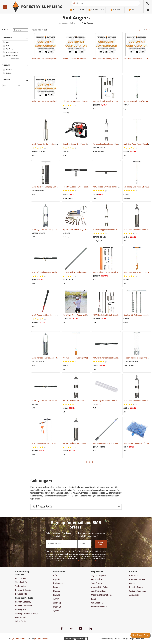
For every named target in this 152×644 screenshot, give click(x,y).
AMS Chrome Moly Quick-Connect (110, 443)
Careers (133, 583)
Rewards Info (21, 594)
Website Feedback (138, 591)
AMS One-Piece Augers (136, 272)
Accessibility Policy (100, 587)
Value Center (21, 621)
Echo (64, 155)
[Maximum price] (23, 85)
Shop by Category (23, 602)
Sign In (115, 10)
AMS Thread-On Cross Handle (108, 187)
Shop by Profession (24, 606)
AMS (94, 109)
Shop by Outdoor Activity (26, 614)
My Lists (134, 10)
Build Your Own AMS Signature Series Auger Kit (51, 59)
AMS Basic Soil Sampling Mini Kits (49, 187)
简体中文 (57, 603)
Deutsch (57, 591)
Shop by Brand (22, 610)
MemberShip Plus (99, 607)
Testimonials (21, 586)
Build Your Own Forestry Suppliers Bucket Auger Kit (114, 59)
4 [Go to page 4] (150, 30)
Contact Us (134, 575)
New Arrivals (21, 617)
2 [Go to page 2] (143, 30)
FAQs (94, 599)
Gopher (126, 109)
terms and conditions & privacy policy (85, 561)
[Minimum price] (8, 85)
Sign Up (101, 544)
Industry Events (136, 587)
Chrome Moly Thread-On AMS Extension (82, 272)
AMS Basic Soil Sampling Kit (107, 101)
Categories (77, 10)
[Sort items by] (21, 30)
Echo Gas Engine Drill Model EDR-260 (81, 144)
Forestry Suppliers (98, 152)
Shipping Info (21, 582)
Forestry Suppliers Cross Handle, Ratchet (82, 187)
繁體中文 (57, 607)
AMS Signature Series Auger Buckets (50, 230)
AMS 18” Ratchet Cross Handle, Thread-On (113, 358)
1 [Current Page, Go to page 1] (140, 30)
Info (55, 575)
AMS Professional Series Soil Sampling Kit (113, 272)
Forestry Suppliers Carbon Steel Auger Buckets (115, 144)
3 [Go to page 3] (146, 30)
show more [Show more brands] (15, 59)
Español (57, 579)
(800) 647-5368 (19, 639)
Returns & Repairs (23, 590)
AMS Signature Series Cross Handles (50, 401)
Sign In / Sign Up (98, 575)
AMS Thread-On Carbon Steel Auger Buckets (53, 144)
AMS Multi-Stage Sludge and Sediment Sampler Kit (86, 315)
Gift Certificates (98, 603)
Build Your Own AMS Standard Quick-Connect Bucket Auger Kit (58, 101)
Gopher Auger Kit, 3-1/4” (136, 101)
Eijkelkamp (66, 113)
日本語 (56, 599)
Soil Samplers (76, 23)
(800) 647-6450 (41, 639)
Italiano (57, 595)
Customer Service (137, 579)
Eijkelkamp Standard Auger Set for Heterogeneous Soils (88, 230)
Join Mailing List (98, 591)
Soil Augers (88, 23)
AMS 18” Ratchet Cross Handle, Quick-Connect (54, 272)
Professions (96, 10)
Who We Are (21, 578)
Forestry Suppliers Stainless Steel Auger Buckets (116, 230)
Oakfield (126, 323)
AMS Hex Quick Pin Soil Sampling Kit (111, 315)
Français (57, 587)
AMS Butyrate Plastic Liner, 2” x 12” (110, 401)
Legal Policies (97, 579)
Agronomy (64, 23)
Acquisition (134, 595)
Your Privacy (97, 583)
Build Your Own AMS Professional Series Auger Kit (83, 59)
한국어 (56, 611)
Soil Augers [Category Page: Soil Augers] (76, 18)
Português (58, 583)
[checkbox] (4, 42)
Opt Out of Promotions (101, 595)
